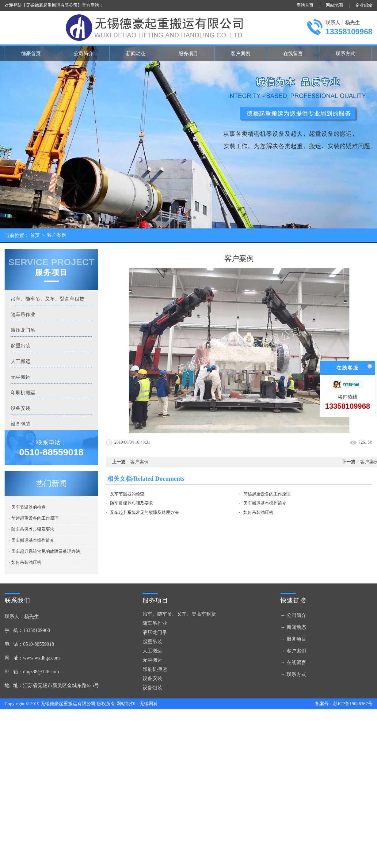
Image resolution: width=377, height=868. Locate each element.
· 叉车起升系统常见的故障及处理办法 (45, 551)
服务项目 (188, 54)
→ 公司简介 (293, 615)
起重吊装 (21, 346)
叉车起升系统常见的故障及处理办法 (144, 512)
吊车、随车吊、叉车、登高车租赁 (48, 299)
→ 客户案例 (293, 651)
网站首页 (305, 5)
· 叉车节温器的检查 (27, 507)
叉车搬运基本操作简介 (265, 503)
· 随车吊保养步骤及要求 (32, 529)
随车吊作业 (23, 314)
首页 (35, 235)
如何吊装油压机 (258, 512)
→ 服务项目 (293, 639)
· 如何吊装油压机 (25, 562)
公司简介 (83, 54)
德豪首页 (31, 54)
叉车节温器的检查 (127, 494)
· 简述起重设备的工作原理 (34, 518)
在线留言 (293, 54)
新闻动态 (136, 54)
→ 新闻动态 (293, 627)
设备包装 (21, 424)
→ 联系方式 (293, 674)
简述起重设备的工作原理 (267, 494)
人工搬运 (21, 361)
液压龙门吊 (23, 330)
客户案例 (241, 54)
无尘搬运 (21, 377)
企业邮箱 (364, 5)
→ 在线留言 (293, 662)
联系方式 (345, 54)
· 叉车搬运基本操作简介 (32, 540)
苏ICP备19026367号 (353, 704)
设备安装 (21, 408)
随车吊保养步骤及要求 (131, 503)
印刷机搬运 (23, 393)
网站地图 (334, 5)
